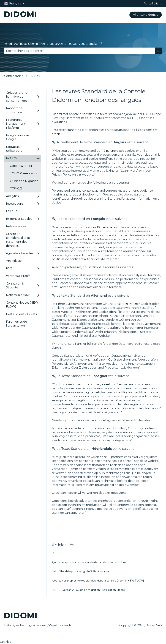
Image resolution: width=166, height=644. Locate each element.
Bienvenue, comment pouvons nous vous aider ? (53, 43)
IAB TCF (35, 76)
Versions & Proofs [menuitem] (18, 276)
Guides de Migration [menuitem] (24, 181)
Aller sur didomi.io (146, 15)
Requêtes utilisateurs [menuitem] (14, 149)
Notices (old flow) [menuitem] (18, 295)
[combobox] (80, 51)
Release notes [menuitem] (16, 226)
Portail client (153, 3)
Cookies (5, 642)
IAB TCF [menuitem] (12, 158)
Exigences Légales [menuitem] (19, 219)
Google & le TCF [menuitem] (21, 166)
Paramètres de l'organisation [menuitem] (17, 324)
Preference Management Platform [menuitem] (16, 124)
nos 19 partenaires (104, 227)
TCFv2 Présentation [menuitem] (24, 173)
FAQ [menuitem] (9, 268)
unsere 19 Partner (127, 304)
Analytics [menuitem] (12, 196)
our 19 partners (107, 151)
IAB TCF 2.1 (59, 553)
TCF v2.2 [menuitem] (16, 188)
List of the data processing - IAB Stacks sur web (81, 571)
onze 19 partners (112, 457)
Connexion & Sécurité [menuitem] (15, 286)
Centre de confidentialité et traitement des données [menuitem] (18, 240)
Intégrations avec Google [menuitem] (18, 137)
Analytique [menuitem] (14, 261)
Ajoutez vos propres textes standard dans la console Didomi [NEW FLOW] (98, 581)
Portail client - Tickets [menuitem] (21, 314)
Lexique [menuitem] (12, 211)
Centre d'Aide (14, 76)
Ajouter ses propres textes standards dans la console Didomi (89, 562)
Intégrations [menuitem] (15, 204)
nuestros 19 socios (115, 384)
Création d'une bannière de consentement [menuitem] (17, 97)
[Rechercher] (158, 51)
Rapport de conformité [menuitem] (14, 110)
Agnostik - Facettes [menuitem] (20, 253)
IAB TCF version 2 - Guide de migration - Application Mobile (88, 590)
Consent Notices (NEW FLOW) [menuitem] (22, 305)
